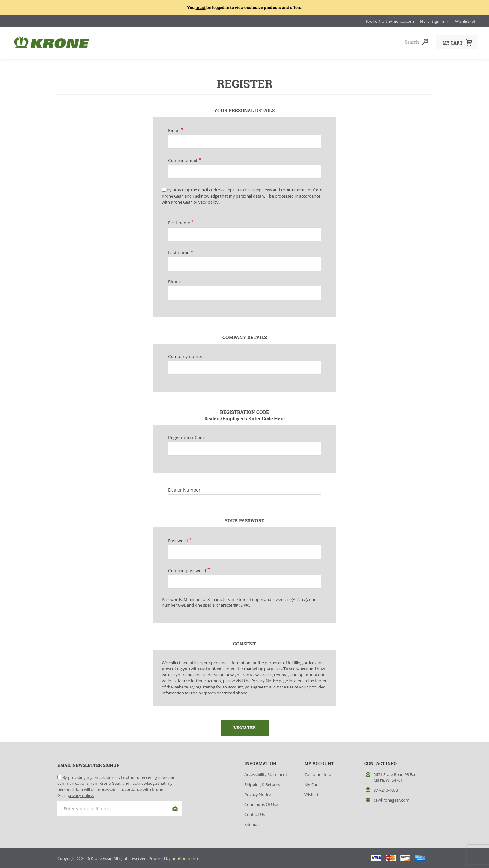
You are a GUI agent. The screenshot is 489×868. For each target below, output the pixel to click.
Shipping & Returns (262, 783)
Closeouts (276, 42)
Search (425, 42)
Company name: (185, 355)
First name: (180, 221)
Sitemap (252, 822)
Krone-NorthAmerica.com (390, 21)
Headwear (117, 42)
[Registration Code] (244, 447)
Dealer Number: (185, 488)
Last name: (179, 251)
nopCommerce (185, 856)
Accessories (221, 42)
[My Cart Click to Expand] (456, 42)
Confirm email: (183, 158)
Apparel (168, 42)
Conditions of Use (261, 803)
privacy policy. (206, 200)
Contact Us (255, 813)
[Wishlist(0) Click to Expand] (465, 21)
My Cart (312, 783)
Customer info (318, 773)
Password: (179, 539)
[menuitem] (274, 773)
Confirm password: (188, 569)
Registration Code (187, 436)
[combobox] (388, 42)
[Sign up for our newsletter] (120, 807)
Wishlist (312, 793)
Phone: (175, 280)
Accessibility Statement (266, 773)
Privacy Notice (258, 793)
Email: (174, 129)
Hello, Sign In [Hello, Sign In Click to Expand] (432, 21)
